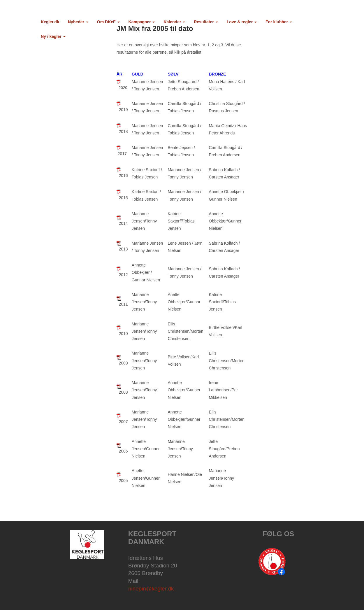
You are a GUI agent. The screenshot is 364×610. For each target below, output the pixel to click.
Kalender (174, 22)
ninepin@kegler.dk (151, 589)
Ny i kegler (53, 36)
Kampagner (142, 22)
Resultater (206, 22)
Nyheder (78, 22)
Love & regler (242, 22)
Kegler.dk (50, 22)
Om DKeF (108, 22)
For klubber (279, 22)
